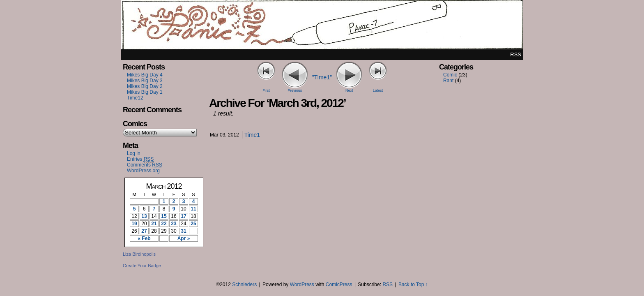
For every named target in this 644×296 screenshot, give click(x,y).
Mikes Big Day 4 (145, 75)
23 (174, 224)
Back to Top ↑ (413, 284)
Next (349, 90)
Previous (295, 90)
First (266, 90)
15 (164, 216)
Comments (145, 165)
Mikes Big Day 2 (145, 86)
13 (144, 216)
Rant (448, 81)
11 (193, 209)
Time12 (135, 98)
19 (134, 224)
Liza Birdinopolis (139, 254)
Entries (140, 159)
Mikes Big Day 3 (145, 81)
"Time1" (322, 77)
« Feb (144, 238)
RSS (516, 54)
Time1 (252, 135)
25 (193, 224)
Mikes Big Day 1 (145, 92)
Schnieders (244, 284)
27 (144, 231)
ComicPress (339, 284)
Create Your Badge (142, 266)
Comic (450, 75)
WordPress (302, 284)
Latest (378, 90)
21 (154, 224)
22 (164, 224)
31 (183, 231)
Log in (134, 153)
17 (183, 216)
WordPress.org (143, 171)
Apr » (184, 238)
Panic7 (322, 27)
